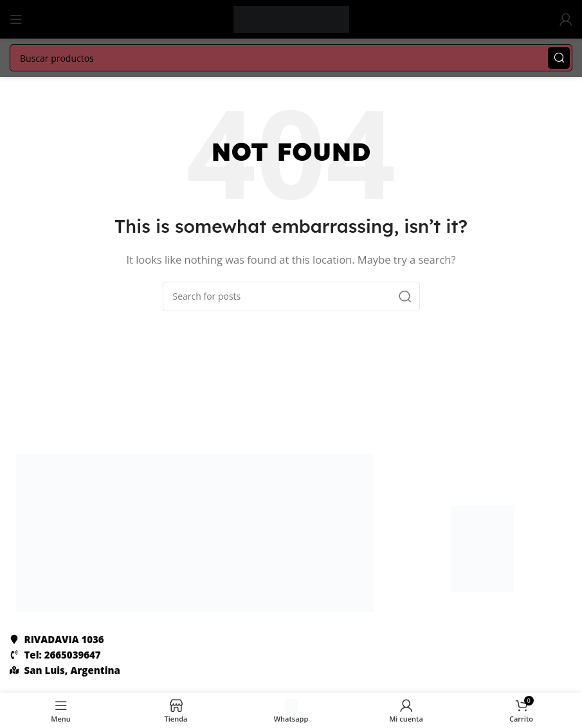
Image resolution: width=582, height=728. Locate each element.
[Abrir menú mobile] (16, 19)
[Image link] (195, 532)
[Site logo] (291, 18)
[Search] (291, 58)
